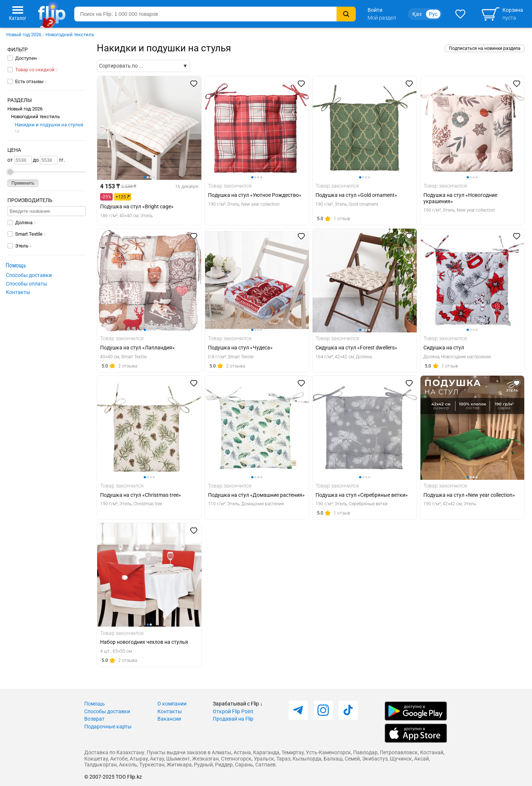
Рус (433, 14)
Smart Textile (29, 234)
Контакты (18, 292)
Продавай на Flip (233, 719)
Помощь (95, 704)
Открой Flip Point (233, 711)
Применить (23, 183)
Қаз (417, 14)
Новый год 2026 (24, 35)
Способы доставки (29, 275)
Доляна (24, 223)
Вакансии (169, 719)
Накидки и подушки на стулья (49, 128)
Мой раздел (382, 18)
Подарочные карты (108, 727)
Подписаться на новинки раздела (485, 48)
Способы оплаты (27, 284)
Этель (22, 246)
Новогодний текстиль (70, 35)
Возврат (94, 719)
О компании (172, 704)
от (20, 160)
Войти (375, 10)
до (45, 160)
